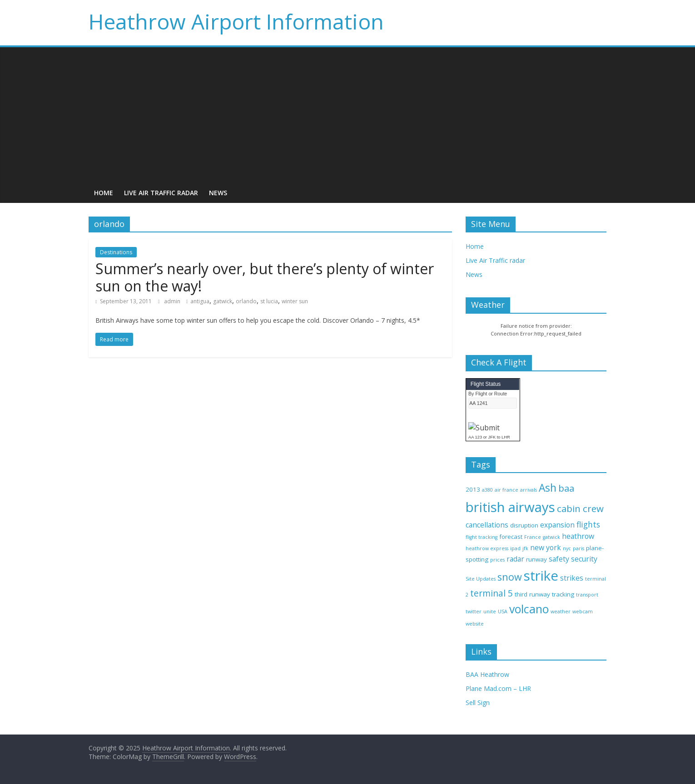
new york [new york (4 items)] (546, 547)
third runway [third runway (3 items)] (532, 594)
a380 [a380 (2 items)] (487, 490)
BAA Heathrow (487, 674)
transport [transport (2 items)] (587, 595)
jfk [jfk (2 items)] (525, 548)
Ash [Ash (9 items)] (548, 488)
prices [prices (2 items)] (497, 560)
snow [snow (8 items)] (510, 577)
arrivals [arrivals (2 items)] (529, 490)
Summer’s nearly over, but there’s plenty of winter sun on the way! (265, 277)
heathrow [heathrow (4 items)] (578, 536)
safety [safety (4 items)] (559, 559)
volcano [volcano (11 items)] (529, 609)
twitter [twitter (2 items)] (474, 611)
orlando (246, 301)
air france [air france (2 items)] (506, 490)
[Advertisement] (347, 115)
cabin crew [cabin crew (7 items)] (580, 508)
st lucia (269, 301)
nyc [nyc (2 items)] (567, 548)
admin (173, 301)
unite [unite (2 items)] (490, 611)
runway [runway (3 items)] (536, 559)
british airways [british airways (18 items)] (510, 507)
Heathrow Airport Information (236, 21)
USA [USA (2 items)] (503, 611)
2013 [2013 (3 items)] (473, 489)
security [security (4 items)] (584, 559)
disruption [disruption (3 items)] (524, 525)
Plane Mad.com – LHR (498, 688)
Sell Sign (478, 703)
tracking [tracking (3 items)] (563, 594)
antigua (200, 301)
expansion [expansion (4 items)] (557, 525)
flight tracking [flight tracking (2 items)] (482, 537)
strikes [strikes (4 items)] (572, 578)
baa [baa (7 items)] (566, 488)
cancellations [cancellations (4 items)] (487, 525)
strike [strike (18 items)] (541, 576)
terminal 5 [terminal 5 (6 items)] (491, 593)
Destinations (116, 252)
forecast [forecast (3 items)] (511, 537)
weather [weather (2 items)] (561, 611)
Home (104, 193)
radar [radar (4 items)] (515, 559)
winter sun (295, 301)
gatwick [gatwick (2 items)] (551, 537)
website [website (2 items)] (475, 624)
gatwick (223, 301)
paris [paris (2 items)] (578, 548)
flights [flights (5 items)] (588, 524)
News (218, 193)
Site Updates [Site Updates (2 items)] (481, 579)
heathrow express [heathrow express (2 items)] (487, 548)
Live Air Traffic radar (161, 193)
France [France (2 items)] (533, 537)
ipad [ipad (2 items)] (515, 548)
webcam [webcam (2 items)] (583, 611)
